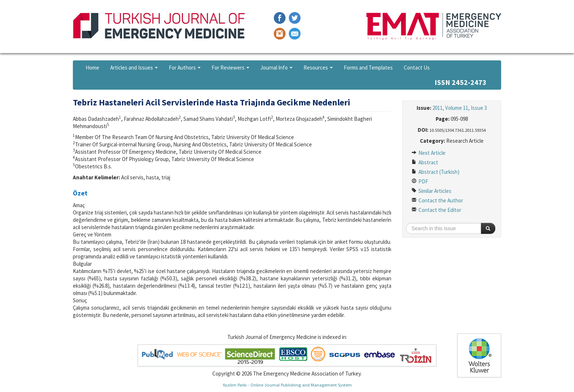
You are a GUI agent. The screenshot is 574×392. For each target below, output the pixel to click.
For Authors (185, 68)
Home (92, 68)
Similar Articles (431, 191)
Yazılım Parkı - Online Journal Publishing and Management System (287, 385)
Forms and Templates (368, 68)
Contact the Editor (436, 210)
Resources (318, 68)
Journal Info (276, 68)
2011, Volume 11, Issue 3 (460, 108)
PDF (420, 181)
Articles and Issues (134, 68)
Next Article (428, 153)
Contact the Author (437, 200)
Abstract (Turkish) (435, 172)
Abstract (425, 162)
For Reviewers (230, 68)
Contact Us (417, 68)
